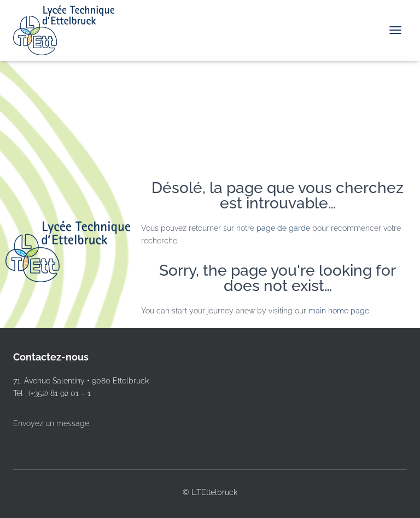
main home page (339, 311)
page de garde (283, 228)
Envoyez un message (51, 423)
